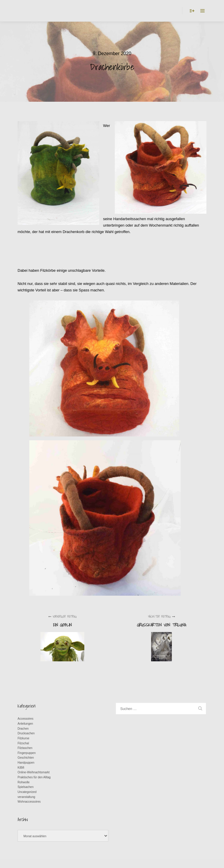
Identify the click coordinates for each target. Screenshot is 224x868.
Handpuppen (26, 763)
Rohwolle (24, 782)
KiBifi (21, 768)
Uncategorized (27, 792)
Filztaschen (25, 748)
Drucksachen (26, 733)
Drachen (23, 729)
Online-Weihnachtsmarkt (34, 772)
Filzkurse (23, 738)
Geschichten (26, 758)
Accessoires (25, 719)
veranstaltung (26, 797)
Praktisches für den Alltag (34, 777)
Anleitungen (25, 724)
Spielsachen (25, 787)
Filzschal (23, 743)
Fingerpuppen (27, 753)
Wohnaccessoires (29, 802)
